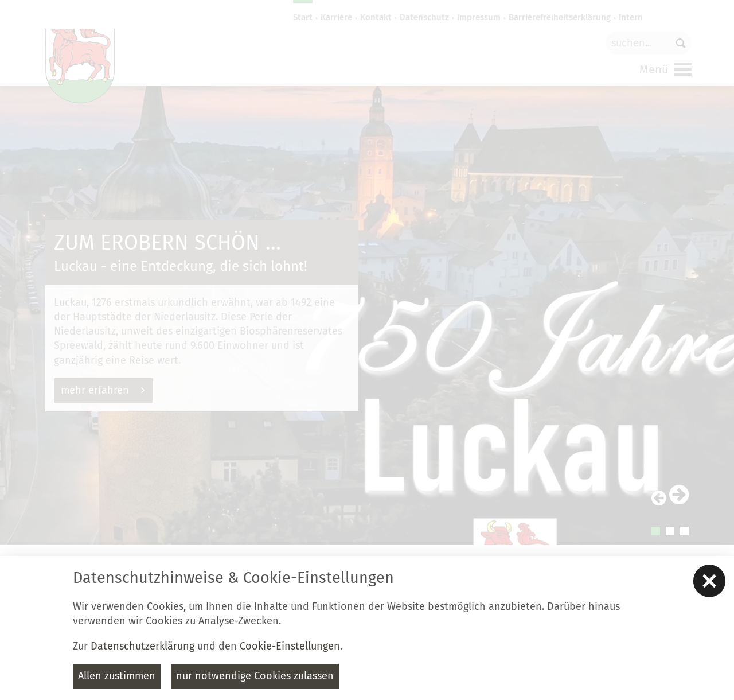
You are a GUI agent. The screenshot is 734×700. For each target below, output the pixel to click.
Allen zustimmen (117, 676)
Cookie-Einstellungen (290, 646)
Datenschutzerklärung (142, 646)
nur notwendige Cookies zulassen (255, 676)
